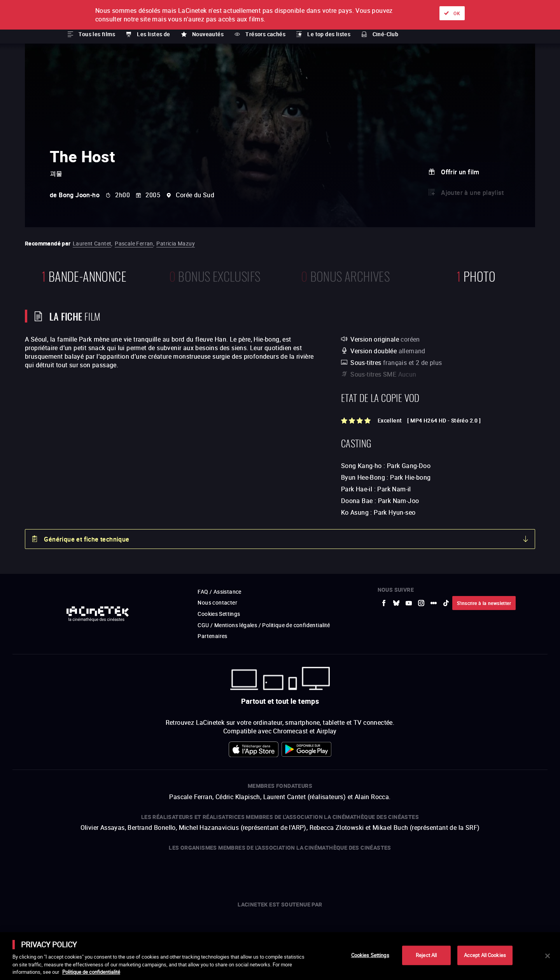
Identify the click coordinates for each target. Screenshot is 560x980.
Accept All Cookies (485, 955)
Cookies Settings (370, 955)
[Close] (548, 956)
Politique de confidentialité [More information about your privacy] (91, 972)
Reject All (426, 955)
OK (457, 13)
